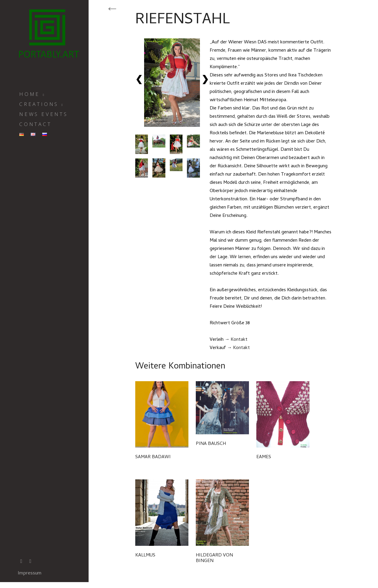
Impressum (30, 574)
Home (30, 94)
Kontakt (239, 340)
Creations (39, 104)
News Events (44, 114)
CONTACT (35, 124)
